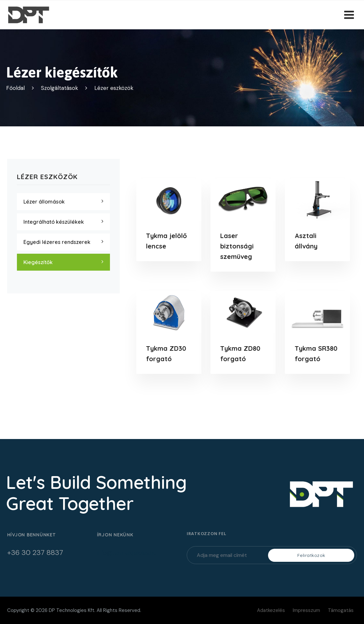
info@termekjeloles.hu (127, 553)
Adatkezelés (271, 610)
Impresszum (306, 610)
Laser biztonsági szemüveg (237, 246)
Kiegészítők (38, 262)
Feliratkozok (311, 555)
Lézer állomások (44, 202)
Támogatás (341, 610)
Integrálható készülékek (54, 222)
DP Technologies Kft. (72, 610)
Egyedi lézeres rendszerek (57, 242)
